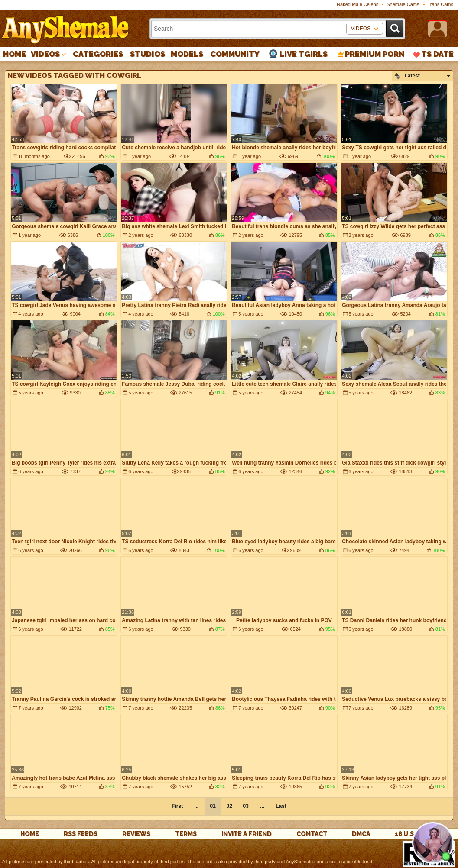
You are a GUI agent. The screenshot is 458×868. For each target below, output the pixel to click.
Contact (312, 834)
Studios (148, 54)
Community (235, 54)
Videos (45, 54)
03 (245, 806)
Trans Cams (441, 4)
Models (187, 54)
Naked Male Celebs (357, 4)
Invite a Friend (247, 834)
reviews (136, 834)
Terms (186, 834)
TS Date (437, 54)
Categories (98, 54)
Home (15, 54)
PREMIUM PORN (375, 54)
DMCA (361, 834)
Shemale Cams (403, 4)
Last (281, 806)
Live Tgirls (304, 54)
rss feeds (81, 834)
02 (229, 806)
